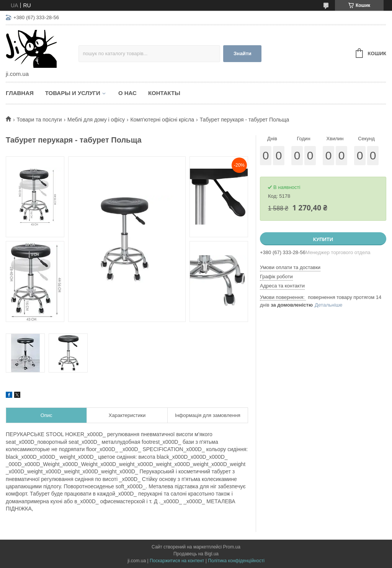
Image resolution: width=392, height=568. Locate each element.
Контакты (164, 93)
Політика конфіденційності (236, 561)
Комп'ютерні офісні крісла (162, 120)
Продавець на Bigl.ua (196, 554)
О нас (127, 93)
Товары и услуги (73, 93)
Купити (323, 239)
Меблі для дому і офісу (96, 120)
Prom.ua (232, 547)
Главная (20, 93)
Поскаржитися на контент (177, 561)
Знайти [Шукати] (243, 53)
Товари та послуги (39, 120)
